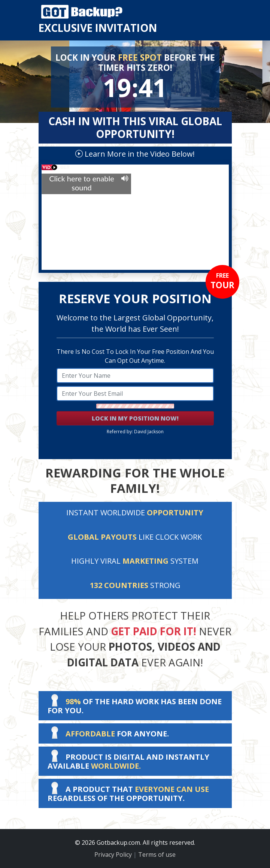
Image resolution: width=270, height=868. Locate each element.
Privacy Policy (113, 855)
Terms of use (157, 855)
